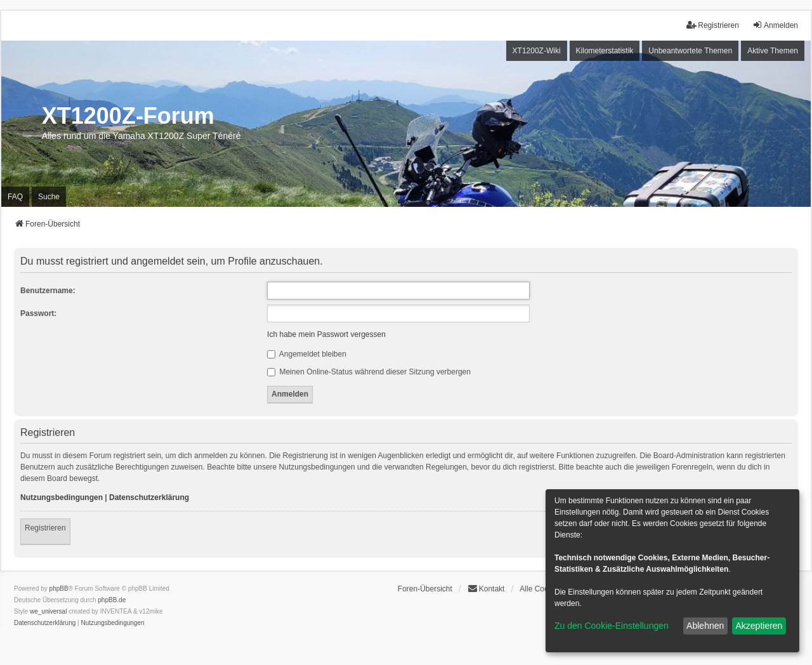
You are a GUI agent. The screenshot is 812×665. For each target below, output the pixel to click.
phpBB (59, 589)
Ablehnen (705, 626)
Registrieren (45, 528)
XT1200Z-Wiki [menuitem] (537, 51)
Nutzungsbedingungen (62, 497)
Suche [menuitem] (49, 197)
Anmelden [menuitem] (775, 25)
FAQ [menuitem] (15, 197)
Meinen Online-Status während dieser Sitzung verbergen (369, 372)
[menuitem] (45, 623)
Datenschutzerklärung (149, 497)
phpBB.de (112, 600)
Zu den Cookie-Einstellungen (612, 626)
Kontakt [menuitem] (486, 589)
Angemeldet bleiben (307, 354)
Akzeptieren (759, 626)
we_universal (48, 611)
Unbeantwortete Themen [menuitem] (690, 51)
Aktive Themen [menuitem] (773, 51)
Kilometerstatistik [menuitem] (605, 51)
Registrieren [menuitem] (713, 25)
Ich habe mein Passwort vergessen (326, 334)
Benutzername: (48, 291)
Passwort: (38, 313)
